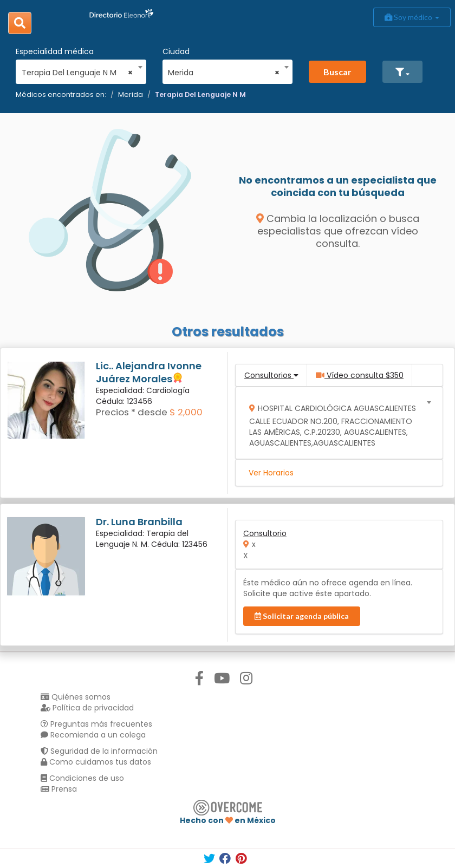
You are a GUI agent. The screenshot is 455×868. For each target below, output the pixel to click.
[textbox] (336, 423)
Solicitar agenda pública (302, 616)
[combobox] (77, 70)
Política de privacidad (87, 708)
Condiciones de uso (82, 778)
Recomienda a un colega (93, 735)
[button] (402, 72)
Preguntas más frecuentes (96, 724)
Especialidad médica (55, 51)
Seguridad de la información (99, 751)
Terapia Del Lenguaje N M (200, 94)
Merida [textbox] (224, 73)
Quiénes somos (76, 697)
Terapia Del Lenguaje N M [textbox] (77, 73)
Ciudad (176, 51)
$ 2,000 (186, 412)
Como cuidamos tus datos (96, 762)
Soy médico (412, 17)
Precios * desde (132, 412)
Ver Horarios (271, 473)
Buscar (337, 72)
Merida (131, 94)
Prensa (59, 789)
